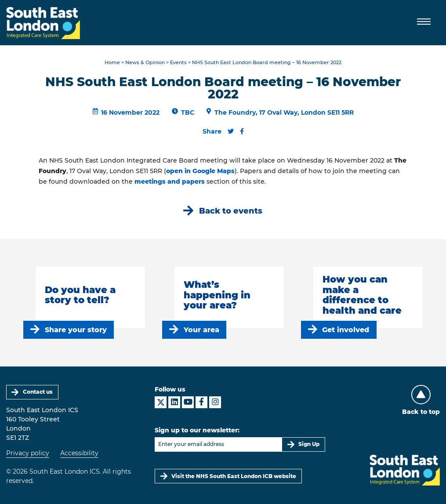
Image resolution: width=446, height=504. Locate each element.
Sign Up (309, 444)
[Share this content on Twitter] (231, 131)
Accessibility (79, 453)
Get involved (346, 330)
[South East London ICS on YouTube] (188, 402)
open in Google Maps (200, 171)
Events (178, 63)
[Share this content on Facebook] (242, 131)
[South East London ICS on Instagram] (215, 402)
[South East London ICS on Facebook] (201, 402)
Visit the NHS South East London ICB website (234, 476)
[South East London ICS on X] (161, 402)
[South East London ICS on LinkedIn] (174, 402)
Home (112, 63)
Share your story (76, 330)
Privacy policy (28, 453)
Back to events (231, 211)
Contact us (38, 392)
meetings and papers (170, 181)
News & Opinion (145, 63)
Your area (201, 330)
